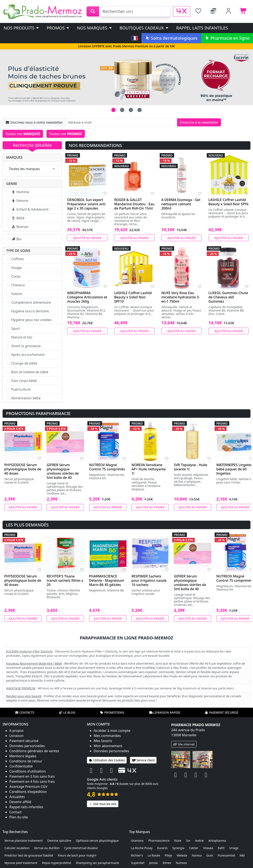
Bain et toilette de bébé (30, 372)
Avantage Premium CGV (28, 787)
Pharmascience (159, 841)
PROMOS (58, 28)
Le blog (67, 712)
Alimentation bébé (26, 398)
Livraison (16, 736)
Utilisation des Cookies (107, 760)
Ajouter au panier (87, 238)
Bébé (18, 218)
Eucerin (162, 848)
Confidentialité (21, 766)
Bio (16, 239)
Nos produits (22, 28)
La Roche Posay (142, 848)
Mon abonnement (108, 746)
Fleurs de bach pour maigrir (77, 855)
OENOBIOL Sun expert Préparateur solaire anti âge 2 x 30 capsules (86, 204)
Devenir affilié (20, 802)
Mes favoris (103, 741)
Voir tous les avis (103, 804)
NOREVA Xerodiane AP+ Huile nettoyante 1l (149, 469)
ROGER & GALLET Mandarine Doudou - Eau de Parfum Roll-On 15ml (134, 204)
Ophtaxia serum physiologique (97, 841)
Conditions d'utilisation (28, 771)
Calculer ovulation (17, 848)
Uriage (234, 848)
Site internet (184, 744)
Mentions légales (23, 756)
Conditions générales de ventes (34, 751)
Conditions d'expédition (28, 792)
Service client (143, 760)
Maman (20, 227)
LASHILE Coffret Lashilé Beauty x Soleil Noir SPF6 (229, 202)
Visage (16, 268)
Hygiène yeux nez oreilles (31, 320)
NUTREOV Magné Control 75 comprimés (107, 467)
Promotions (112, 712)
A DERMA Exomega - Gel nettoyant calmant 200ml (181, 204)
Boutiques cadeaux (144, 28)
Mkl (242, 855)
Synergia (178, 848)
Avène (199, 841)
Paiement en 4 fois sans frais (32, 781)
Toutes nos (23, 134)
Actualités (17, 797)
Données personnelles (27, 746)
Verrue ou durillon (47, 848)
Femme (20, 201)
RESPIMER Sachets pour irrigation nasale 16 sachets (149, 580)
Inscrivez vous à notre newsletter (34, 122)
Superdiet (138, 863)
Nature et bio (22, 337)
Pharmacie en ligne (227, 38)
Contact (15, 812)
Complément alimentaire (31, 302)
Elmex (167, 863)
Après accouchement (28, 355)
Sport (16, 328)
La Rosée (154, 855)
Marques (14, 157)
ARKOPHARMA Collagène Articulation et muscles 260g (87, 297)
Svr (188, 841)
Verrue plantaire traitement (24, 841)
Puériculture (21, 389)
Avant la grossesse (26, 346)
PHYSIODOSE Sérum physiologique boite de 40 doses (23, 469)
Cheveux (18, 285)
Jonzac (154, 863)
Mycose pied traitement (21, 863)
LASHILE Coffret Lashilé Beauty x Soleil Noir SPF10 (133, 297)
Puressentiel (226, 855)
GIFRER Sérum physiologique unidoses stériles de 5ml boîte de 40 (63, 471)
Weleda (182, 855)
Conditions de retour (26, 761)
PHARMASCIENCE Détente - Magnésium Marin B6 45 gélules (107, 580)
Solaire (17, 294)
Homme (20, 192)
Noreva (197, 855)
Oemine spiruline (59, 841)
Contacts (25, 712)
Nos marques (95, 28)
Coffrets (18, 259)
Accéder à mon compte (112, 731)
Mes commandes (107, 736)
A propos (16, 731)
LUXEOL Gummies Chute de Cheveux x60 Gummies (228, 297)
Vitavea (208, 848)
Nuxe (178, 841)
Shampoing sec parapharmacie (98, 863)
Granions (137, 841)
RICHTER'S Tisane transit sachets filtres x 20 (65, 580)
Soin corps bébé (24, 381)
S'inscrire (199, 122)
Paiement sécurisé (221, 712)
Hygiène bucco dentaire (30, 311)
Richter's (137, 855)
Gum (210, 855)
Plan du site (19, 817)
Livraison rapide (165, 712)
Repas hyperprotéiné (57, 863)
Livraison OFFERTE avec (126, 46)
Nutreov (181, 863)
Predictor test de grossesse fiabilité (29, 855)
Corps (16, 276)
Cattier (194, 848)
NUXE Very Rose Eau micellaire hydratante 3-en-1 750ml (181, 297)
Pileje (168, 855)
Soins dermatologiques (171, 38)
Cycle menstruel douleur (81, 848)
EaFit (221, 848)
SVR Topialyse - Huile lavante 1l (191, 467)
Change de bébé (24, 363)
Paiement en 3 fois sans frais (32, 776)
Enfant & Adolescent (30, 209)
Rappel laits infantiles (202, 28)
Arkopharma (217, 841)
